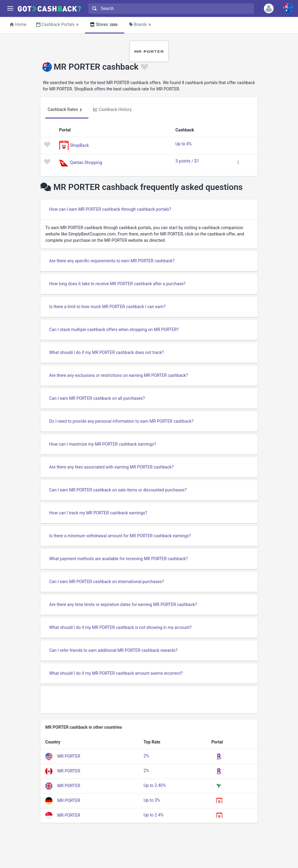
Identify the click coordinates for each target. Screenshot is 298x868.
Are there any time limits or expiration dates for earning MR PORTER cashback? (123, 604)
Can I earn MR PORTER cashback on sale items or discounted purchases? (118, 490)
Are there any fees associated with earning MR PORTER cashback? (111, 467)
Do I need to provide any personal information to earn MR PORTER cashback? (121, 421)
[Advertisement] (149, 700)
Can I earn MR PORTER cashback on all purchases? (97, 398)
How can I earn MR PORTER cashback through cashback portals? (110, 209)
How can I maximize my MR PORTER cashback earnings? (103, 444)
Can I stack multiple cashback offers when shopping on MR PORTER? (114, 330)
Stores (105, 25)
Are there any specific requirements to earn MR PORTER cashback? (112, 261)
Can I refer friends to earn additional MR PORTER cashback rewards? (113, 650)
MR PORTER (69, 756)
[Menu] (10, 9)
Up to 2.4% (154, 815)
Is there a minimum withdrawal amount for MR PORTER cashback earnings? (120, 536)
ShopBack (79, 145)
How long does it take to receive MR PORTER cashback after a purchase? (117, 284)
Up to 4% (184, 144)
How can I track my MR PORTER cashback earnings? (98, 513)
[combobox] (170, 9)
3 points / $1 (187, 161)
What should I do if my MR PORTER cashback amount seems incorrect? (116, 673)
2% (146, 756)
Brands (141, 25)
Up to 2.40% (155, 785)
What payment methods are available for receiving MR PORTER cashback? (119, 559)
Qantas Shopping (86, 162)
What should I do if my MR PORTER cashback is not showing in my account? (120, 627)
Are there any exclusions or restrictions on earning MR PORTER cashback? (119, 375)
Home (18, 24)
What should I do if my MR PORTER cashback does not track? (106, 352)
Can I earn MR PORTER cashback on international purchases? (107, 582)
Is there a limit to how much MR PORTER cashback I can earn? (107, 307)
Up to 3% (152, 800)
